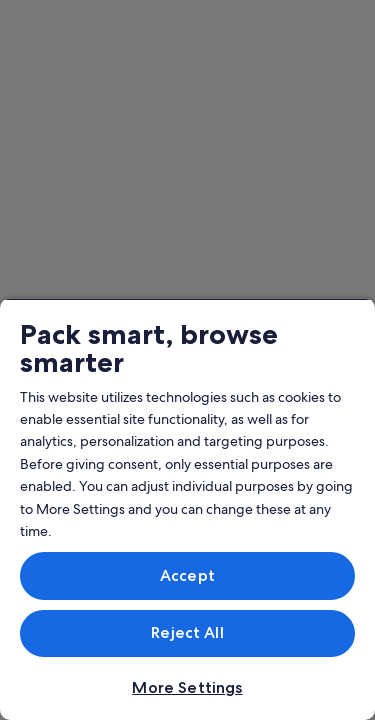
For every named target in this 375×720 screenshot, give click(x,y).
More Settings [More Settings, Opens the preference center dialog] (187, 687)
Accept (187, 575)
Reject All (187, 632)
